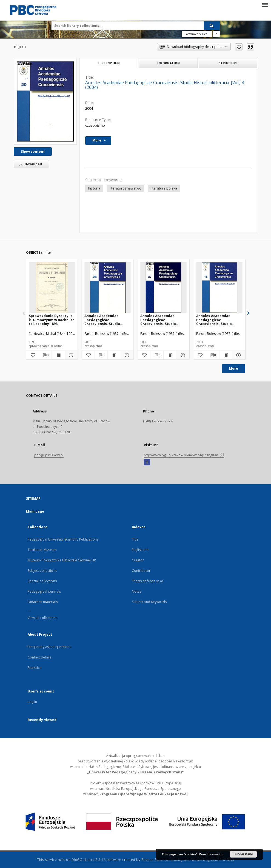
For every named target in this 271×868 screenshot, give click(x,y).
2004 (89, 108)
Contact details (40, 657)
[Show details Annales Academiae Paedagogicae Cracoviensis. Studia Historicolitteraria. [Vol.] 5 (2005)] (126, 355)
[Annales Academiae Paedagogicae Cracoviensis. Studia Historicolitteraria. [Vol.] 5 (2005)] (108, 288)
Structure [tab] (228, 63)
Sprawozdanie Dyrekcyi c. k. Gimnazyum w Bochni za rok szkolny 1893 (52, 320)
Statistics (35, 668)
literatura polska (164, 188)
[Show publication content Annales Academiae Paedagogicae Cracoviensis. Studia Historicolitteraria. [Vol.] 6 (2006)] (170, 355)
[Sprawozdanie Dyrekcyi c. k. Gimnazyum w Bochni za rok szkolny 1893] (52, 288)
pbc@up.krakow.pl (49, 455)
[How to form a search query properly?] (216, 34)
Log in (32, 702)
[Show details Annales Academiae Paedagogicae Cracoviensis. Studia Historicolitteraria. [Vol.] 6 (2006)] (182, 355)
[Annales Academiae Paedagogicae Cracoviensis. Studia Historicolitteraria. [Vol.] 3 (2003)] (219, 288)
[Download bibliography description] (45, 355)
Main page (35, 511)
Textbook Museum (42, 550)
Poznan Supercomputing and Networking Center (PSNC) (188, 860)
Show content (33, 152)
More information (211, 854)
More (234, 368)
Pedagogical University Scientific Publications (63, 539)
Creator (138, 560)
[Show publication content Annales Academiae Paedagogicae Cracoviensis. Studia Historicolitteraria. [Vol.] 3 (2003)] (226, 355)
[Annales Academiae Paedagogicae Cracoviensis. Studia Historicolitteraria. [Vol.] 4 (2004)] (45, 101)
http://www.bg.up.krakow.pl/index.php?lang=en (184, 455)
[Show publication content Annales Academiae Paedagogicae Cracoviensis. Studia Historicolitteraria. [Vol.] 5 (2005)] (114, 355)
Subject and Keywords (149, 602)
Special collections (42, 581)
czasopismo (95, 125)
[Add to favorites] (239, 47)
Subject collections (42, 571)
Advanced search (197, 34)
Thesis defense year (148, 581)
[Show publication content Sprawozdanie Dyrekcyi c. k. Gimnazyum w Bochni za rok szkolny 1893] (58, 355)
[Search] (212, 26)
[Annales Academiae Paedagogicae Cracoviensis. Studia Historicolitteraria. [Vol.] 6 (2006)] (163, 288)
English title (141, 550)
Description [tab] (109, 63)
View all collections (42, 618)
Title (135, 539)
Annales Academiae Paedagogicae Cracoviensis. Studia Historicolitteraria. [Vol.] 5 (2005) (106, 320)
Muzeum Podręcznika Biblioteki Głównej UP (62, 560)
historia (94, 188)
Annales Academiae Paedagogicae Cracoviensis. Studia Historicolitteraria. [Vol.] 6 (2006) (162, 320)
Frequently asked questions (49, 647)
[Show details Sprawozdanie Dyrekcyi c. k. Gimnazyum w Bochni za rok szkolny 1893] (70, 355)
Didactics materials (43, 602)
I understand (243, 854)
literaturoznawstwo (125, 188)
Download (30, 164)
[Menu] (265, 4)
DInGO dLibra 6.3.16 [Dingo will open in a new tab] (89, 860)
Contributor (141, 571)
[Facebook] (147, 462)
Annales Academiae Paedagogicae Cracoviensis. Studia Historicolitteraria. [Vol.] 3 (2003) (218, 320)
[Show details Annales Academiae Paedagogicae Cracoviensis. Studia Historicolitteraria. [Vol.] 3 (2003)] (238, 355)
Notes (137, 591)
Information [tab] (169, 63)
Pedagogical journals (44, 591)
